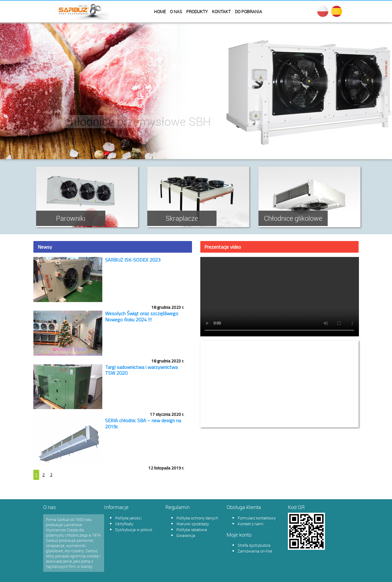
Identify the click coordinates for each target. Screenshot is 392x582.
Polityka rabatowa (192, 530)
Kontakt (221, 12)
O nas (176, 12)
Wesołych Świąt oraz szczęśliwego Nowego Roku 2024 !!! (142, 316)
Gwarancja (186, 535)
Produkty (197, 12)
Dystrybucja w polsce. (134, 530)
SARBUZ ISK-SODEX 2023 (133, 260)
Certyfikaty (124, 524)
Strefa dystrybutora (254, 545)
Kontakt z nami (251, 524)
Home (160, 12)
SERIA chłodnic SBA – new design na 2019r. (143, 423)
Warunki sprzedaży (193, 524)
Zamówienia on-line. (255, 551)
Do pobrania (249, 12)
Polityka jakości (128, 518)
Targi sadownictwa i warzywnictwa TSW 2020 (141, 370)
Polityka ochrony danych (197, 518)
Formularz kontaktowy (257, 518)
